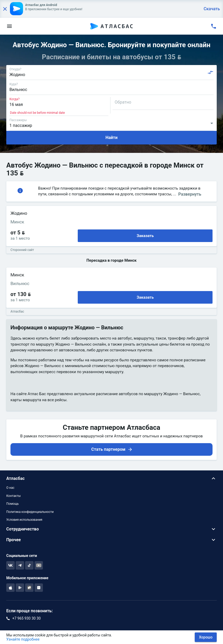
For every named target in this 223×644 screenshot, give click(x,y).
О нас (10, 488)
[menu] (9, 26)
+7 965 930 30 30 (26, 618)
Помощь (13, 504)
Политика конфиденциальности (30, 512)
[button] (111, 478)
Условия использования (24, 520)
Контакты (13, 496)
